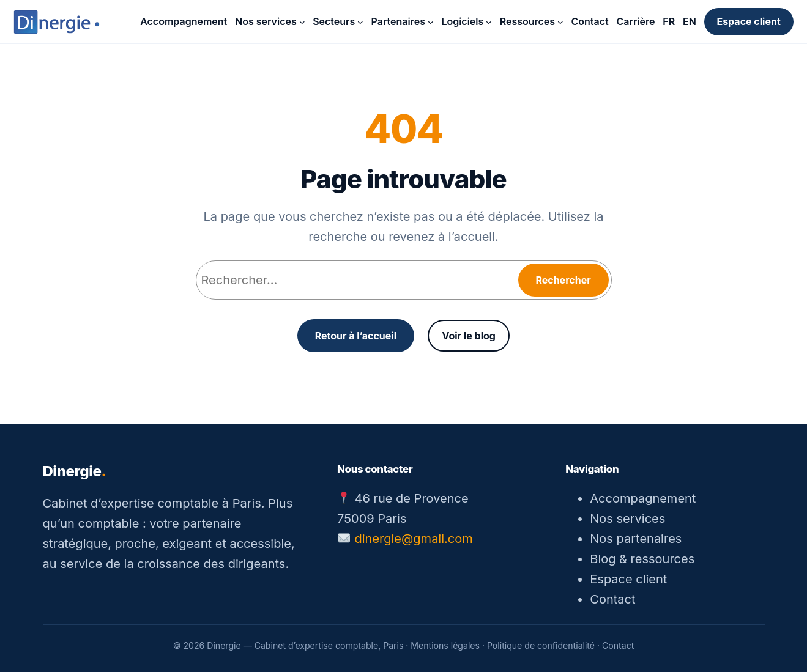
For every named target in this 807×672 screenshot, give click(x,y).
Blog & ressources (642, 559)
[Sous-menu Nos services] (302, 22)
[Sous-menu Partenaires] (431, 22)
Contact (612, 599)
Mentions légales (445, 645)
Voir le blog (468, 336)
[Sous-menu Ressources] (560, 22)
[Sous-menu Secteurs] (360, 22)
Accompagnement (643, 498)
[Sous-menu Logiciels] (489, 22)
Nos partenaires (636, 539)
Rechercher (563, 280)
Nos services (627, 519)
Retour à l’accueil (356, 336)
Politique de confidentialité (541, 645)
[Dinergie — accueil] (56, 22)
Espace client (748, 21)
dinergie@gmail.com (414, 539)
